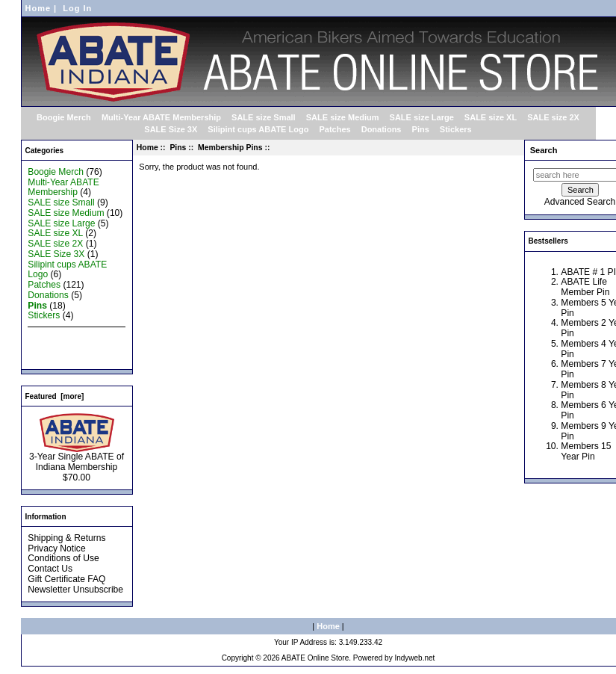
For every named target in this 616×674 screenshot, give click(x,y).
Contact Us (50, 569)
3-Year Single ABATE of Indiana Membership (77, 458)
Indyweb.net (414, 658)
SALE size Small (264, 117)
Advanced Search (580, 202)
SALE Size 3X (171, 129)
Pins (178, 148)
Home (38, 8)
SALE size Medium (343, 117)
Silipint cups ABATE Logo (258, 129)
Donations (382, 129)
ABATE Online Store (315, 658)
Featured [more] (55, 396)
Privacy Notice (56, 548)
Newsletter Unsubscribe (75, 590)
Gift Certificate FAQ (66, 579)
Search (544, 150)
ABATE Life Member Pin (585, 287)
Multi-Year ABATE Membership (161, 117)
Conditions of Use (63, 558)
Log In (77, 8)
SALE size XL (491, 117)
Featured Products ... (70, 347)
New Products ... (61, 336)
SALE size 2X (553, 117)
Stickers (456, 129)
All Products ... (57, 357)
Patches (335, 129)
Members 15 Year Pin (586, 451)
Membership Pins (230, 148)
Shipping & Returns (66, 538)
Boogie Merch (64, 117)
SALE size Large (422, 117)
